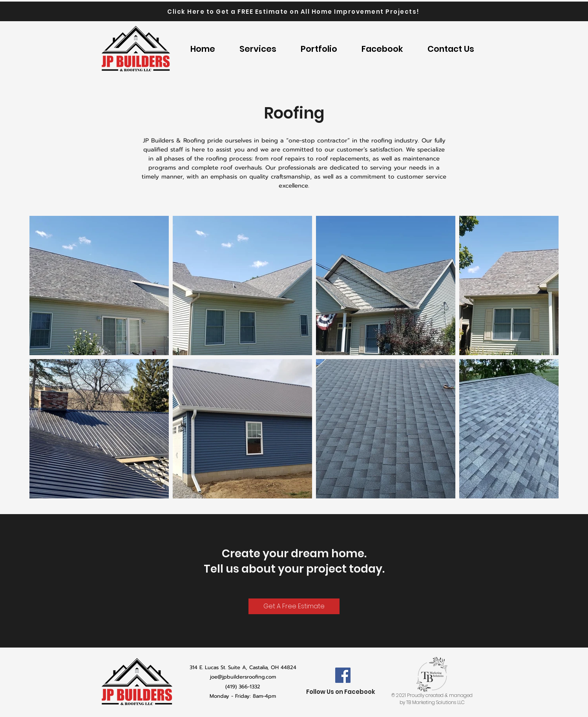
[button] (319, 49)
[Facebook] (343, 675)
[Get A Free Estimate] (294, 606)
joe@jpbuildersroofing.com (243, 677)
